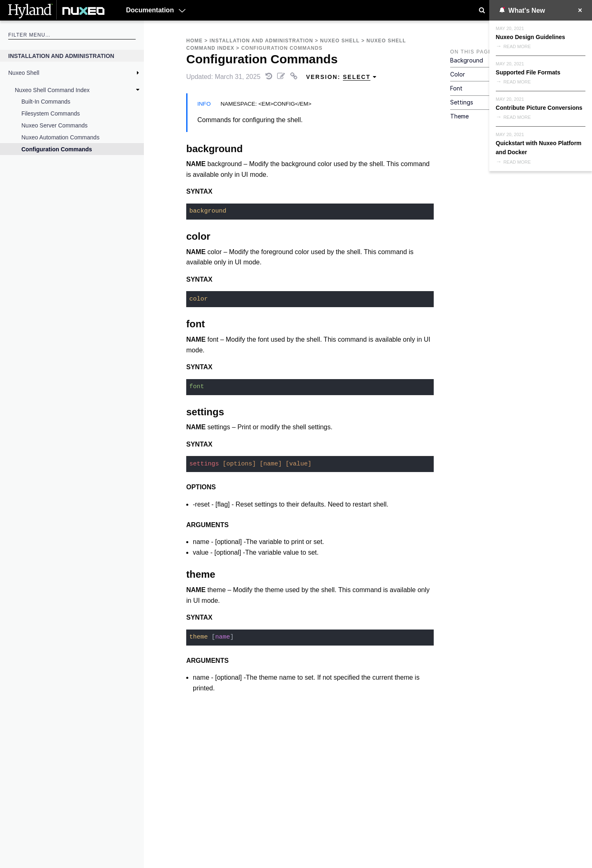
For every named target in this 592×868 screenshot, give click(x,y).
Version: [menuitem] (341, 77)
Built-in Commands (46, 102)
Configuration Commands (57, 149)
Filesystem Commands (51, 113)
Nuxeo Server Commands (54, 125)
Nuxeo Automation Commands (60, 137)
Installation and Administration (61, 56)
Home (194, 41)
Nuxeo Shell (24, 73)
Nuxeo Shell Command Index (52, 90)
